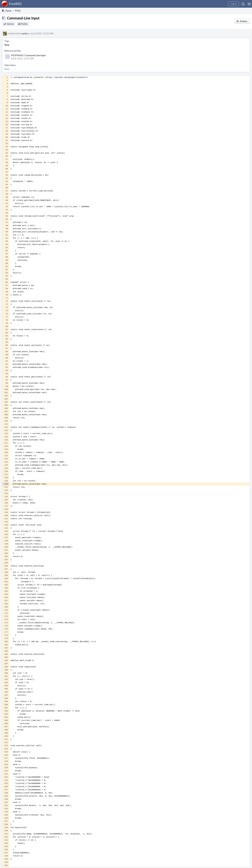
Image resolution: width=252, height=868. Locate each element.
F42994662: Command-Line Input (28, 55)
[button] (249, 4)
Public (24, 24)
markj (24, 33)
